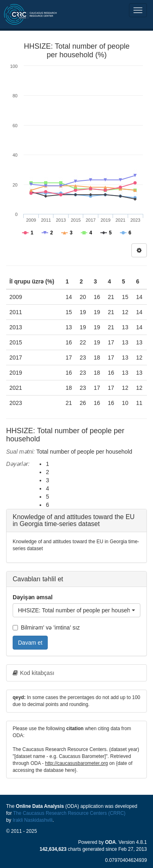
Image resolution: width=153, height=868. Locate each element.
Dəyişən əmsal (33, 597)
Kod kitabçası (33, 673)
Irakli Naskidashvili (33, 820)
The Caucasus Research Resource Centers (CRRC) (69, 813)
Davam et (30, 643)
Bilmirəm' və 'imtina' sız (46, 627)
